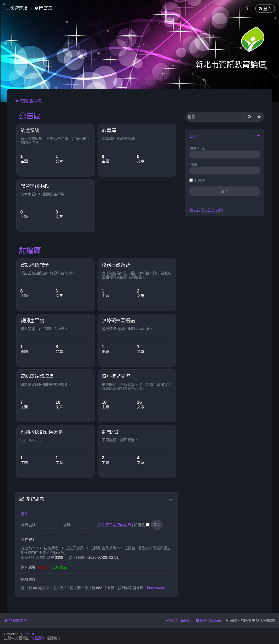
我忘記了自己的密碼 (115, 525)
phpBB (30, 634)
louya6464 (156, 588)
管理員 (43, 567)
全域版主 (60, 567)
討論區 (30, 250)
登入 (25, 514)
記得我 (142, 525)
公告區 (30, 116)
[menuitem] (43, 8)
